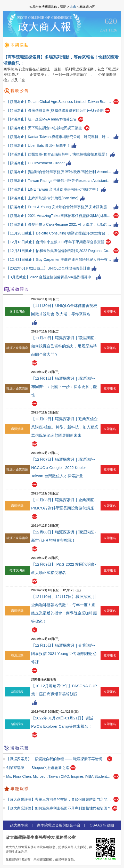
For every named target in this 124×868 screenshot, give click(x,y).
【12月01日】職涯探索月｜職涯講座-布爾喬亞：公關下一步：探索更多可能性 (64, 387)
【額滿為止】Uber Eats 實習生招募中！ (38, 145)
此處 (73, 7)
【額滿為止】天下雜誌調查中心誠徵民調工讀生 (45, 128)
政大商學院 (19, 825)
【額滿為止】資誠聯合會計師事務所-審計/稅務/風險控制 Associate (59, 172)
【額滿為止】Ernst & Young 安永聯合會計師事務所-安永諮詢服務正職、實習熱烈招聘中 (59, 207)
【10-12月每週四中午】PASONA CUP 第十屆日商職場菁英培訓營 (64, 690)
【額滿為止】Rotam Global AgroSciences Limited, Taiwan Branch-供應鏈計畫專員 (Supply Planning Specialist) (59, 102)
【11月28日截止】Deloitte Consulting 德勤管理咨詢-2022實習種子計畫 (59, 233)
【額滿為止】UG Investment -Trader (35, 163)
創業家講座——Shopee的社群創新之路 (38, 768)
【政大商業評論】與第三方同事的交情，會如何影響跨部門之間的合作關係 (59, 799)
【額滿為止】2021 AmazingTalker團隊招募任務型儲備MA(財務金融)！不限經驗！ (59, 216)
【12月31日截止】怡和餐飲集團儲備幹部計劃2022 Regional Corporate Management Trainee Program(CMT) (59, 251)
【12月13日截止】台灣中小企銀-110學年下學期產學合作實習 (55, 242)
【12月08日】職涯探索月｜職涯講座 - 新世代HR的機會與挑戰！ (64, 536)
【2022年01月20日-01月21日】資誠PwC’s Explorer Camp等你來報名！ (62, 722)
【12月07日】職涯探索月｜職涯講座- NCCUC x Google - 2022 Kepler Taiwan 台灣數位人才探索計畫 (63, 468)
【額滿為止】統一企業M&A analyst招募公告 (42, 119)
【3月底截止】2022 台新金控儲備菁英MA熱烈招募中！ (51, 277)
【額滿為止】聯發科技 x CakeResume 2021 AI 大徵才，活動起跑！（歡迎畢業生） (59, 224)
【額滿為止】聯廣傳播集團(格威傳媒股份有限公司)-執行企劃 (55, 110)
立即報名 (110, 312)
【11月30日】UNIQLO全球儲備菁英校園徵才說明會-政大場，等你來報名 (64, 310)
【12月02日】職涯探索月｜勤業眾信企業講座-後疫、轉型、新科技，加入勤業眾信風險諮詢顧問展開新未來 (65, 427)
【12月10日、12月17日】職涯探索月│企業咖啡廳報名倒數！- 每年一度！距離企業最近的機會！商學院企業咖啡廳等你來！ (64, 609)
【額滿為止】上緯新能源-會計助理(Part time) (42, 198)
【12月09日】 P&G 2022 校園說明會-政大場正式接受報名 (64, 568)
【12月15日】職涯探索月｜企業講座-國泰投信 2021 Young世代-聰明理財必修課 (64, 654)
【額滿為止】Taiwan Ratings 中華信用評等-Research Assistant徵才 (59, 181)
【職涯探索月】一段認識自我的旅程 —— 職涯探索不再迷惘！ (56, 759)
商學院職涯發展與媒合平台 (59, 825)
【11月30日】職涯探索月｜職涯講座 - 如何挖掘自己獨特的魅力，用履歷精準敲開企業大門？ (64, 346)
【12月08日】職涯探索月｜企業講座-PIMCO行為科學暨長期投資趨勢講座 (63, 504)
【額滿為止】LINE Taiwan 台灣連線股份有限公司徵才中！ (53, 189)
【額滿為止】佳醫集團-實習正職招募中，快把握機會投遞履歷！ (57, 154)
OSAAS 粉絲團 (102, 825)
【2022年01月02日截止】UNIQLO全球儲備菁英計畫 (48, 268)
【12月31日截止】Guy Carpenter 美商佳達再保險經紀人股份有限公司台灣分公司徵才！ (59, 259)
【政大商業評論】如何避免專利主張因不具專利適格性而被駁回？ (59, 808)
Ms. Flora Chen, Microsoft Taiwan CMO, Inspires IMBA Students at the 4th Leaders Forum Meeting (59, 776)
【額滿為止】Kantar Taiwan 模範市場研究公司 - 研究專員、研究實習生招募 (59, 137)
